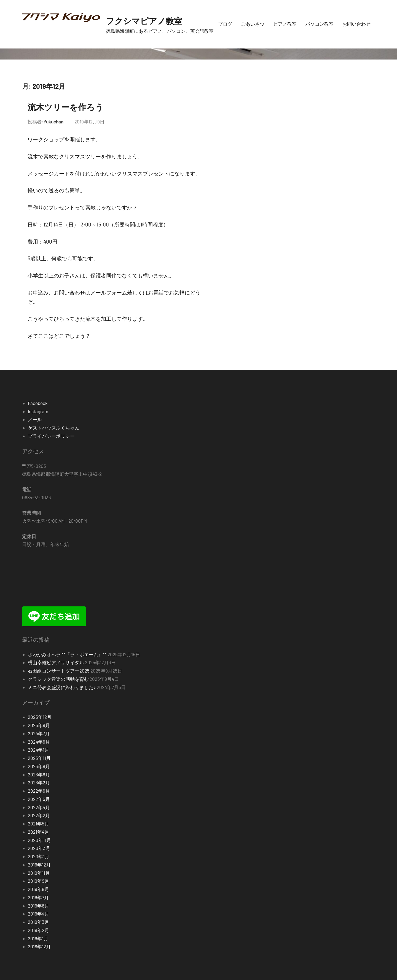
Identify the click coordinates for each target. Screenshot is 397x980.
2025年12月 (40, 717)
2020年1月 (39, 856)
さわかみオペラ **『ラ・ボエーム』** (67, 654)
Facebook (38, 403)
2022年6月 (39, 791)
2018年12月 (39, 946)
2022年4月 (39, 807)
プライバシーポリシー (51, 436)
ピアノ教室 (285, 24)
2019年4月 (38, 914)
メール (35, 419)
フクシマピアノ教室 (151, 20)
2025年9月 (39, 725)
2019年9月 (38, 881)
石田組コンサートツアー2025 (59, 671)
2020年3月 (39, 848)
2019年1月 (38, 938)
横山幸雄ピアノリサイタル (56, 662)
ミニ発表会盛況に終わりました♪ (62, 687)
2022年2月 (39, 815)
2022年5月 (39, 799)
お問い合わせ (356, 24)
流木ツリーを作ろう (73, 106)
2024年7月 (39, 733)
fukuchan (54, 122)
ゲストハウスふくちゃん (54, 428)
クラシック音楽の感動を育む (58, 679)
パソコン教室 (320, 24)
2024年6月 (39, 742)
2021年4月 (38, 832)
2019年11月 (39, 873)
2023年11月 (39, 758)
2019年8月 (38, 889)
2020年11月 (39, 840)
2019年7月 (38, 897)
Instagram (38, 411)
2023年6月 (39, 774)
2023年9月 (39, 766)
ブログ (225, 24)
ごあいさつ (253, 24)
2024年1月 (38, 750)
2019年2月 (38, 930)
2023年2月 (39, 782)
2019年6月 (38, 906)
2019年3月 (38, 922)
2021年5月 (38, 824)
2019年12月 (39, 865)
